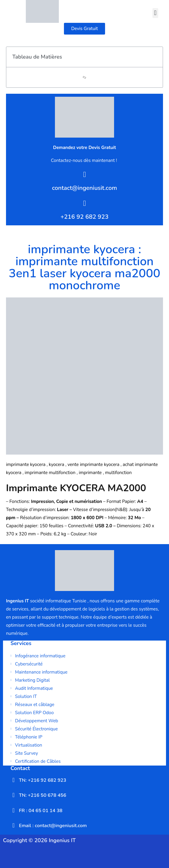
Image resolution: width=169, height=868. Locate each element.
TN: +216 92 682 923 (43, 780)
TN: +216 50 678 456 (43, 795)
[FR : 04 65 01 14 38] (14, 810)
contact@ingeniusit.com (84, 188)
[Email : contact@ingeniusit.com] (14, 825)
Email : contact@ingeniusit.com (53, 826)
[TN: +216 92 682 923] (14, 780)
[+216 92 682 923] (84, 203)
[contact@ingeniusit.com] (84, 174)
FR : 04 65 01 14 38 (41, 811)
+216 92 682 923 (85, 217)
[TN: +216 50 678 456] (14, 795)
